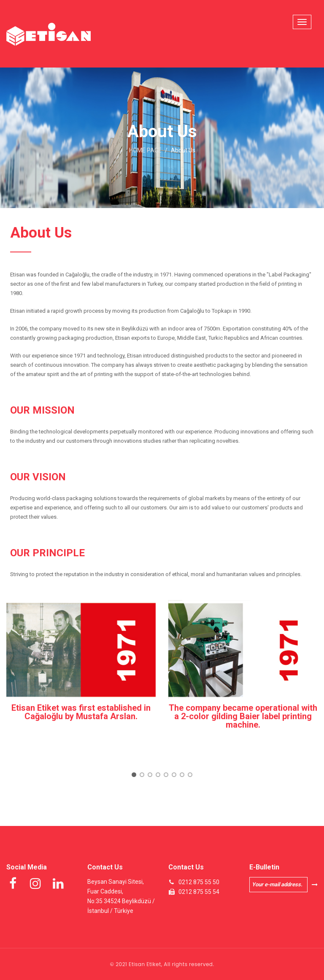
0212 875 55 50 (199, 882)
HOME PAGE (145, 150)
